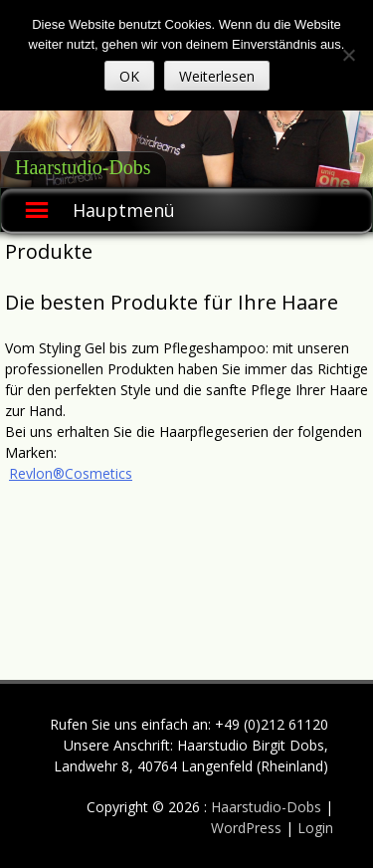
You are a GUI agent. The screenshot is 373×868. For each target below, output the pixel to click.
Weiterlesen (217, 76)
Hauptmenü (124, 210)
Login (315, 828)
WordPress (248, 828)
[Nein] (348, 55)
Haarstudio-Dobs (83, 167)
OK (129, 76)
